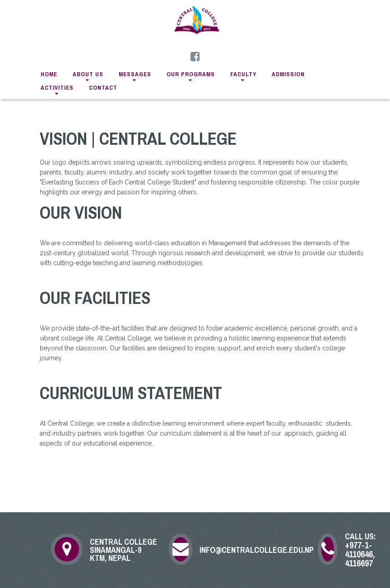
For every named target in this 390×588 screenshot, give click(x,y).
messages (135, 74)
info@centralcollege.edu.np (253, 550)
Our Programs (191, 74)
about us (88, 74)
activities (57, 88)
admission (288, 74)
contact (103, 88)
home (49, 74)
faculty (243, 74)
